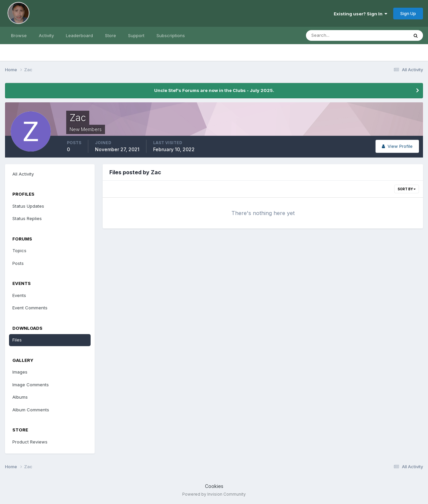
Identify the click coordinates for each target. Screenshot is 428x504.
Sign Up (408, 13)
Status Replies (27, 218)
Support (136, 35)
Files (17, 340)
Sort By (407, 189)
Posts (18, 263)
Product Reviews (30, 442)
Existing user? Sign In (360, 14)
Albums (20, 397)
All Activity (23, 174)
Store (111, 35)
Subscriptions (171, 35)
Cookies (214, 486)
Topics (19, 250)
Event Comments (30, 308)
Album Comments (31, 410)
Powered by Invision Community (214, 494)
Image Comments (31, 385)
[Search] (335, 35)
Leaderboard (79, 35)
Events (19, 295)
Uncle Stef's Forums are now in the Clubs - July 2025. (214, 90)
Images (20, 372)
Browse (19, 35)
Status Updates (28, 206)
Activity (46, 35)
